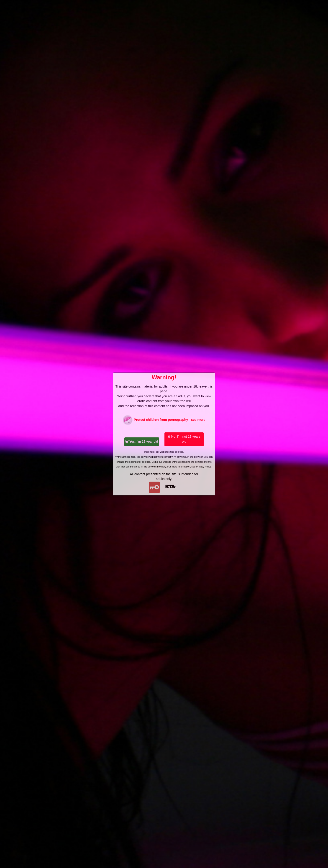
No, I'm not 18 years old (184, 439)
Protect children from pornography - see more (164, 420)
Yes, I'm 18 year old (142, 442)
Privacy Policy (204, 467)
